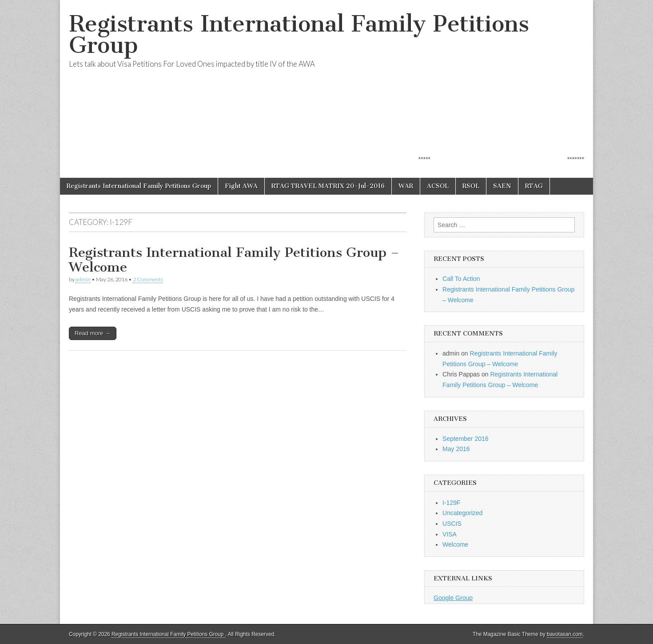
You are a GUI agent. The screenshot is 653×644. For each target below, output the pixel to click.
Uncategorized (462, 513)
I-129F (451, 503)
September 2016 (466, 439)
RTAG (534, 186)
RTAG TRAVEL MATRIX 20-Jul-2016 (328, 186)
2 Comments (148, 279)
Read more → (93, 333)
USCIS (452, 524)
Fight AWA (241, 186)
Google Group (453, 598)
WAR (406, 186)
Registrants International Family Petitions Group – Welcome (234, 260)
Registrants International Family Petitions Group (299, 34)
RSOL (471, 186)
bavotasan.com (565, 634)
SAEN (502, 186)
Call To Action (461, 279)
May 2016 (456, 449)
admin (83, 279)
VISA (450, 534)
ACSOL (438, 186)
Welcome (455, 544)
